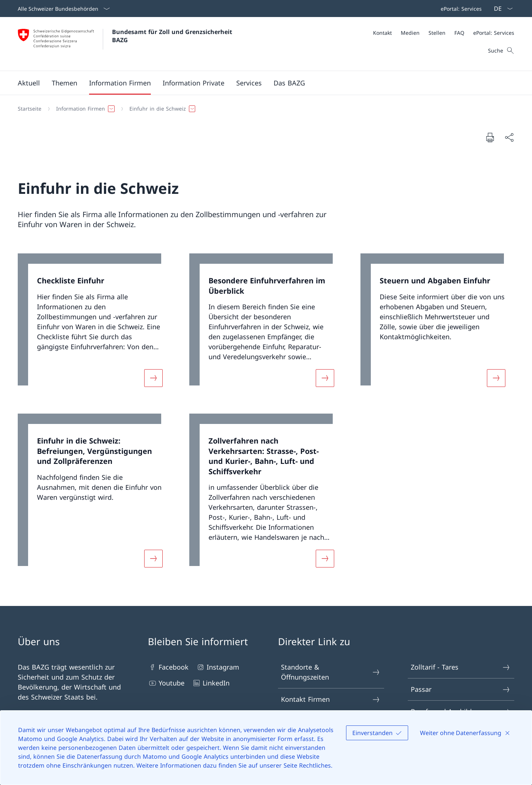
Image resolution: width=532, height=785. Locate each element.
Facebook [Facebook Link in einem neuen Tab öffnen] (168, 667)
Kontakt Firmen (331, 699)
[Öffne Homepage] (126, 44)
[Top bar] (460, 9)
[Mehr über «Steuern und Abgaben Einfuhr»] (496, 378)
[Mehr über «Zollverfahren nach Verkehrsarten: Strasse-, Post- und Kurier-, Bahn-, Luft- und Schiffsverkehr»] (325, 559)
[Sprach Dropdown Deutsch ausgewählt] (501, 9)
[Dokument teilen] (509, 137)
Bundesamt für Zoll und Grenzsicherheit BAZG (173, 36)
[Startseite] (30, 109)
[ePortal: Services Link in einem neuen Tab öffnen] (460, 9)
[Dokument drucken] (490, 137)
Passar (461, 689)
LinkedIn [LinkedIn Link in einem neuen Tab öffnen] (211, 683)
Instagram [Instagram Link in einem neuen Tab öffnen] (218, 667)
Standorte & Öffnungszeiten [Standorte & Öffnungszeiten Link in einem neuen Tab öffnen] (331, 672)
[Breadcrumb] (263, 109)
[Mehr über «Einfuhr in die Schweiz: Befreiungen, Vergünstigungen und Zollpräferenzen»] (153, 559)
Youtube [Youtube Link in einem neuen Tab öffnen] (166, 683)
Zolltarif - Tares (461, 667)
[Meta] (444, 33)
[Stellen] (437, 33)
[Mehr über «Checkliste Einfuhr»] (153, 378)
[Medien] (410, 33)
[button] (29, 83)
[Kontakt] (382, 33)
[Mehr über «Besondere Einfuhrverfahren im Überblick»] (325, 378)
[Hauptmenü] (260, 83)
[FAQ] (459, 33)
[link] (95, 325)
